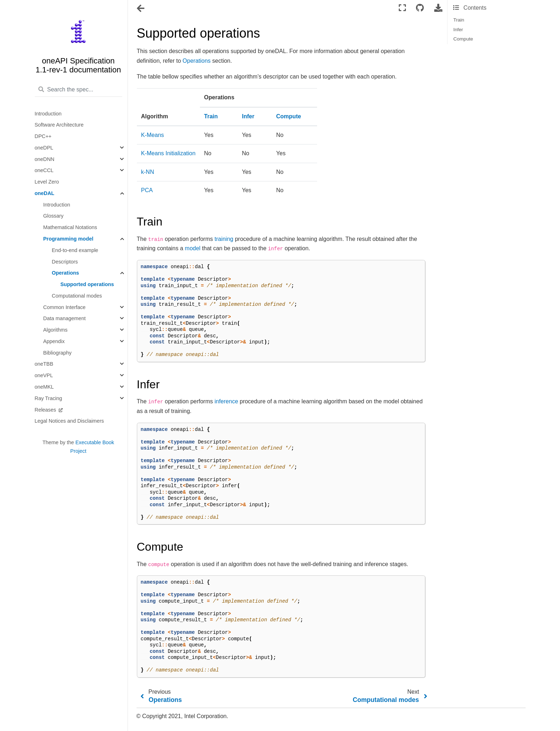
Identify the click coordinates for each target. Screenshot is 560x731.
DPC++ (43, 136)
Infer (458, 30)
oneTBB (44, 364)
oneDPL (44, 148)
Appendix (54, 341)
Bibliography (58, 353)
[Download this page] (438, 8)
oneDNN (45, 159)
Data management (64, 318)
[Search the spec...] (78, 90)
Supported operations (87, 284)
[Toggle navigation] (141, 9)
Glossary (54, 216)
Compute (463, 39)
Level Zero (47, 182)
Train (459, 20)
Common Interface (64, 307)
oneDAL (45, 193)
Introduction (48, 114)
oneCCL (44, 170)
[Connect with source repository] (420, 8)
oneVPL (44, 375)
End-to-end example (75, 250)
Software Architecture (59, 125)
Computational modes (77, 296)
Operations (66, 273)
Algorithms (56, 330)
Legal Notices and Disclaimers (70, 421)
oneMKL (44, 387)
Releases (46, 410)
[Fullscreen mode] (402, 8)
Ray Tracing (49, 398)
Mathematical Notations (70, 227)
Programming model (68, 239)
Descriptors (65, 262)
